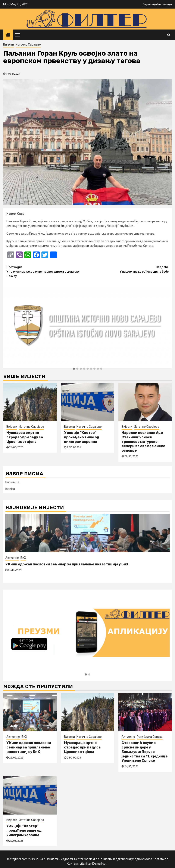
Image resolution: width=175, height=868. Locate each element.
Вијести (9, 44)
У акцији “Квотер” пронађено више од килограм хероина (82, 437)
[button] (74, 369)
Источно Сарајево (28, 44)
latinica (10, 489)
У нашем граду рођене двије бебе (128, 269)
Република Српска (150, 737)
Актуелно (12, 558)
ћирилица (150, 4)
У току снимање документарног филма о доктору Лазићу (47, 271)
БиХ (23, 558)
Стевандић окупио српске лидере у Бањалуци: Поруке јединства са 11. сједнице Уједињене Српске (145, 752)
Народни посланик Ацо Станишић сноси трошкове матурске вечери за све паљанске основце (143, 442)
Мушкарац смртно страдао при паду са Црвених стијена (25, 437)
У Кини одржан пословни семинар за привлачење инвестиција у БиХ (67, 564)
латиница (165, 4)
